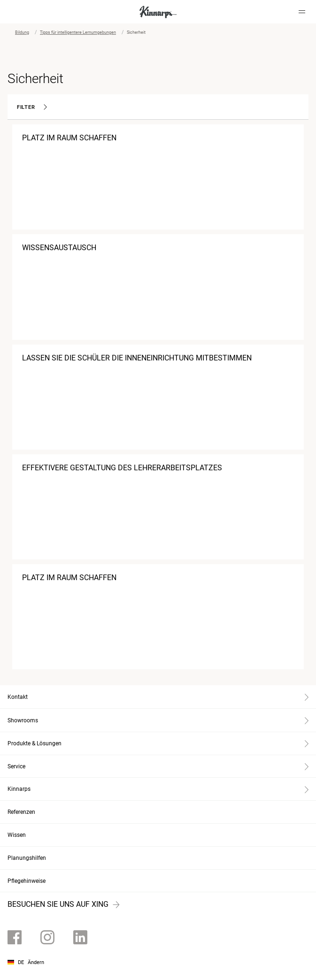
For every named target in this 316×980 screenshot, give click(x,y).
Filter (32, 107)
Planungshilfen (27, 858)
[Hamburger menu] (302, 12)
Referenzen (21, 812)
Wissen (17, 835)
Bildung (22, 32)
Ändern (36, 962)
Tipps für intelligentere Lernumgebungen (78, 32)
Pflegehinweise (27, 881)
